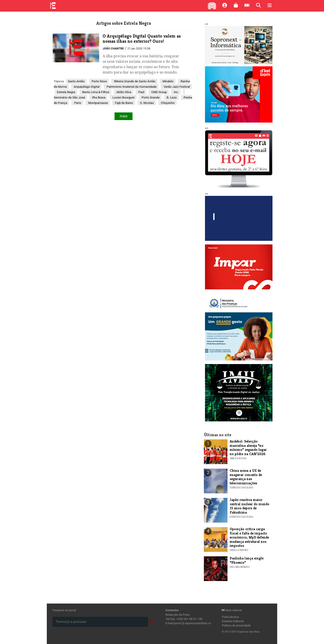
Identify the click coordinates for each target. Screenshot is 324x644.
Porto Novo (99, 81)
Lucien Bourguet (123, 97)
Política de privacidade (236, 625)
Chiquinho (167, 103)
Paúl (141, 92)
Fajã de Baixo (124, 103)
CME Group (159, 92)
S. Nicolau (146, 103)
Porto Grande (150, 97)
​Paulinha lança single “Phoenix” (247, 560)
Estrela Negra (66, 92)
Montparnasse (98, 103)
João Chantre (113, 48)
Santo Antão (76, 81)
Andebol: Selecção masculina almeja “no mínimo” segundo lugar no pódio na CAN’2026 (248, 447)
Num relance (232, 610)
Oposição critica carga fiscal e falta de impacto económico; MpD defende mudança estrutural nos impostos (249, 537)
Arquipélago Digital (86, 87)
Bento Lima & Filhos (95, 92)
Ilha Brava (98, 97)
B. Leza (171, 97)
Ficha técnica (230, 617)
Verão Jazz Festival (176, 87)
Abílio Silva (124, 92)
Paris (77, 103)
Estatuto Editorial (233, 621)
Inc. (176, 92)
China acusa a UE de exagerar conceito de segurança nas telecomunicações (246, 477)
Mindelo (168, 81)
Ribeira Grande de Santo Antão (134, 81)
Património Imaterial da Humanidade (131, 87)
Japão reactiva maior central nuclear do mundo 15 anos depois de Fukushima (250, 506)
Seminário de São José (69, 97)
